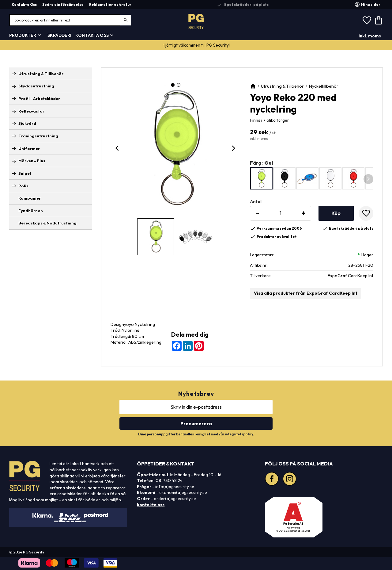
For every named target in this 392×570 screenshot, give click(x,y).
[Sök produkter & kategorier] (70, 20)
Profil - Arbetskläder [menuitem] (39, 98)
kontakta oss (151, 505)
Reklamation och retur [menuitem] (110, 4)
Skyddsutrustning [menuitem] (36, 86)
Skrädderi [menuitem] (59, 35)
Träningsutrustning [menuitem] (38, 136)
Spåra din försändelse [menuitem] (63, 4)
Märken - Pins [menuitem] (32, 161)
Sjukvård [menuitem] (27, 123)
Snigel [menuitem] (25, 173)
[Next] (233, 148)
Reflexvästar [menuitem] (31, 111)
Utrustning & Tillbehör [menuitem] (41, 74)
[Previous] (118, 148)
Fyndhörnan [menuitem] (31, 211)
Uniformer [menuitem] (29, 148)
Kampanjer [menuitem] (30, 198)
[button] (367, 20)
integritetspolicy (239, 434)
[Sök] (126, 20)
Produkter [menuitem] (23, 35)
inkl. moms (370, 36)
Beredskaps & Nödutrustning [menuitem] (47, 223)
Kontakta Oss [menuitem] (24, 4)
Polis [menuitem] (23, 186)
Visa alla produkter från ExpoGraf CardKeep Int (306, 293)
